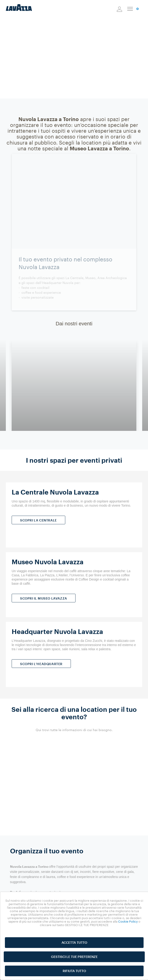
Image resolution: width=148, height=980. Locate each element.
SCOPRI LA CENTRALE (38, 520)
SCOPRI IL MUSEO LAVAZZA (44, 598)
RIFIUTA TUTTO (74, 971)
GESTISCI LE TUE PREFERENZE (74, 957)
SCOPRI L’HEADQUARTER (41, 664)
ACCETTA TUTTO (74, 942)
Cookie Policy (128, 921)
